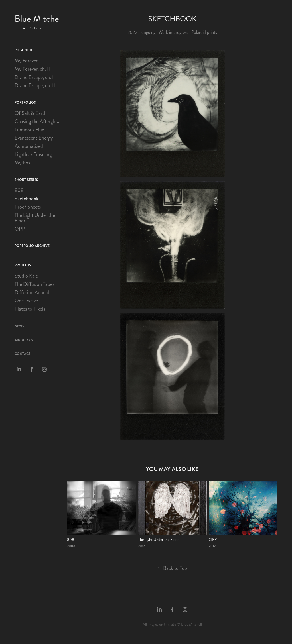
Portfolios (25, 103)
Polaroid (23, 50)
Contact (22, 354)
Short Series (26, 180)
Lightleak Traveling (33, 154)
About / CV (24, 340)
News (19, 326)
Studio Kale (26, 276)
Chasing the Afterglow (37, 121)
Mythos (22, 163)
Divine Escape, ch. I (34, 77)
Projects (23, 265)
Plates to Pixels (30, 309)
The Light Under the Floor (35, 218)
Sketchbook (27, 199)
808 (19, 190)
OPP (20, 229)
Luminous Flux (29, 130)
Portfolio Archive (32, 246)
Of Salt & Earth (31, 113)
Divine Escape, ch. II (35, 85)
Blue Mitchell (39, 19)
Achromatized (29, 146)
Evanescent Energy (34, 138)
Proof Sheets (28, 207)
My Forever (26, 61)
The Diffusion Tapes (34, 284)
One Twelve (26, 301)
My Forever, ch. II (32, 69)
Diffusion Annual (32, 292)
